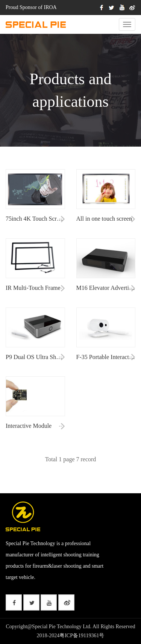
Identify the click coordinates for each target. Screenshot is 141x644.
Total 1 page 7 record (71, 459)
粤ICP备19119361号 (82, 636)
